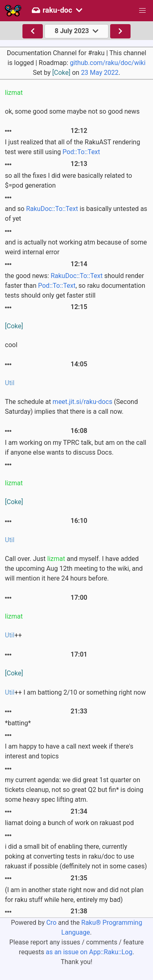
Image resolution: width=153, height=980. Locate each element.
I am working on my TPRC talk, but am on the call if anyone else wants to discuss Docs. (76, 447)
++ (13, 635)
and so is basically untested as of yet (76, 214)
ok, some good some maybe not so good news (72, 111)
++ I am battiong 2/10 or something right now (75, 692)
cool (11, 345)
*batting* (18, 723)
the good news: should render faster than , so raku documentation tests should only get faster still (75, 286)
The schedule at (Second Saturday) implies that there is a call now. (71, 407)
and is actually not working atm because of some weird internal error (76, 247)
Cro (51, 923)
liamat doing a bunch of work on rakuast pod (69, 823)
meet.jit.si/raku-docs (82, 402)
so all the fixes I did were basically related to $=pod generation (69, 181)
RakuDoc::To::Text (52, 209)
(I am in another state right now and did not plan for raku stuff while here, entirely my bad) (74, 895)
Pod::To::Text (81, 152)
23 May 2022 (100, 73)
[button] (142, 11)
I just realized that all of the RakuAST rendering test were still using (72, 147)
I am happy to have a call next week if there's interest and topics (69, 751)
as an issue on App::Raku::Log (89, 952)
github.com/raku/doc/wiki (108, 63)
